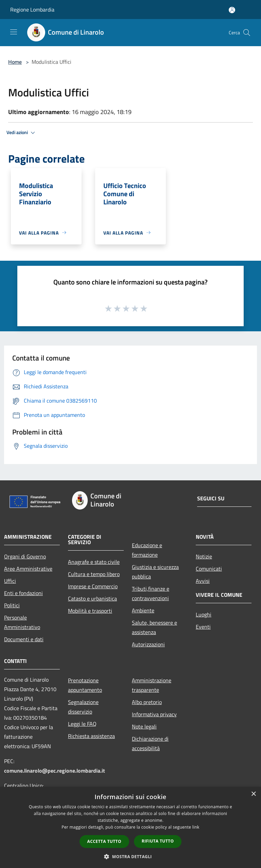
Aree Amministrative (28, 569)
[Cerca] (247, 33)
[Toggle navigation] (14, 32)
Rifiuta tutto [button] (158, 841)
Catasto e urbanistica (92, 598)
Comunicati (209, 569)
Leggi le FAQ (82, 724)
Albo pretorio (147, 702)
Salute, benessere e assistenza (154, 627)
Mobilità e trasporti (90, 611)
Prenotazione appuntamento (85, 685)
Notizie (204, 556)
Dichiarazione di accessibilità (150, 743)
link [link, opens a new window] (196, 827)
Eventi (203, 627)
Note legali (144, 726)
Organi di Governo (25, 556)
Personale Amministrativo (22, 622)
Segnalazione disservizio (83, 707)
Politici (12, 605)
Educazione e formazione (147, 550)
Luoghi (204, 614)
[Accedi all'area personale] (232, 10)
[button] (130, 856)
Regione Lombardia (32, 10)
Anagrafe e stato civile (94, 562)
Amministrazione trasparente (152, 685)
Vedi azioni (22, 133)
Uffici (10, 581)
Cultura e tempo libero (94, 574)
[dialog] (130, 827)
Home (15, 62)
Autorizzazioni (148, 644)
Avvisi (203, 581)
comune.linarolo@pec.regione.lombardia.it (55, 771)
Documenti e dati (24, 639)
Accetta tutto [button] (104, 841)
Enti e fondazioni (23, 593)
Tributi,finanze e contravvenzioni (151, 593)
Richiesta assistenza (91, 736)
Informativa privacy (154, 714)
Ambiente (143, 610)
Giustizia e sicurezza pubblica (155, 572)
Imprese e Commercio (93, 586)
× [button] (253, 794)
